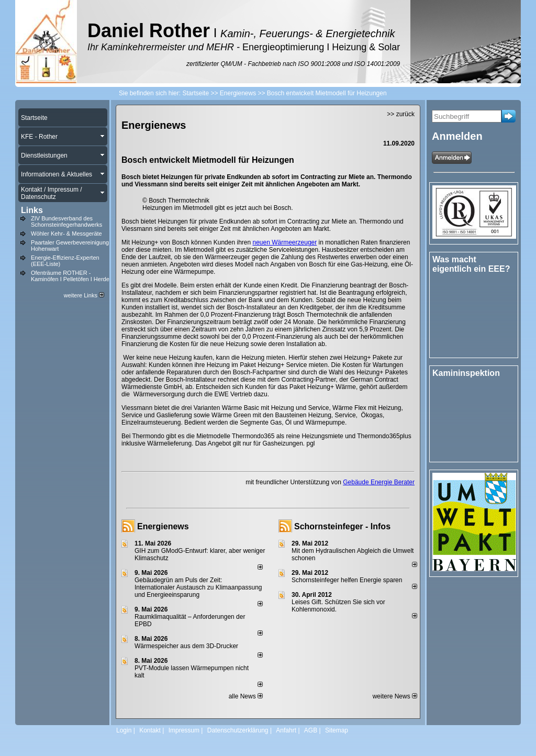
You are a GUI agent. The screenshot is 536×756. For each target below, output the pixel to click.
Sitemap (337, 730)
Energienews (163, 526)
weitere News (395, 696)
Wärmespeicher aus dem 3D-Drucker (186, 646)
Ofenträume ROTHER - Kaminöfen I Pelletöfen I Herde (70, 276)
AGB (311, 730)
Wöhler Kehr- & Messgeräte (66, 234)
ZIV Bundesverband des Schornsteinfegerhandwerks (66, 221)
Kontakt (150, 730)
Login (124, 730)
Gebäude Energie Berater (379, 482)
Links (32, 210)
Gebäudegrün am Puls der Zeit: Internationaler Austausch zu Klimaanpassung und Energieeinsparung (198, 587)
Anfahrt (286, 730)
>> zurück (401, 114)
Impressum (184, 730)
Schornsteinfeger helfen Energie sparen (347, 580)
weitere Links (84, 295)
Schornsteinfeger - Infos (342, 526)
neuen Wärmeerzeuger (285, 242)
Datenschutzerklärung (238, 730)
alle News (246, 696)
